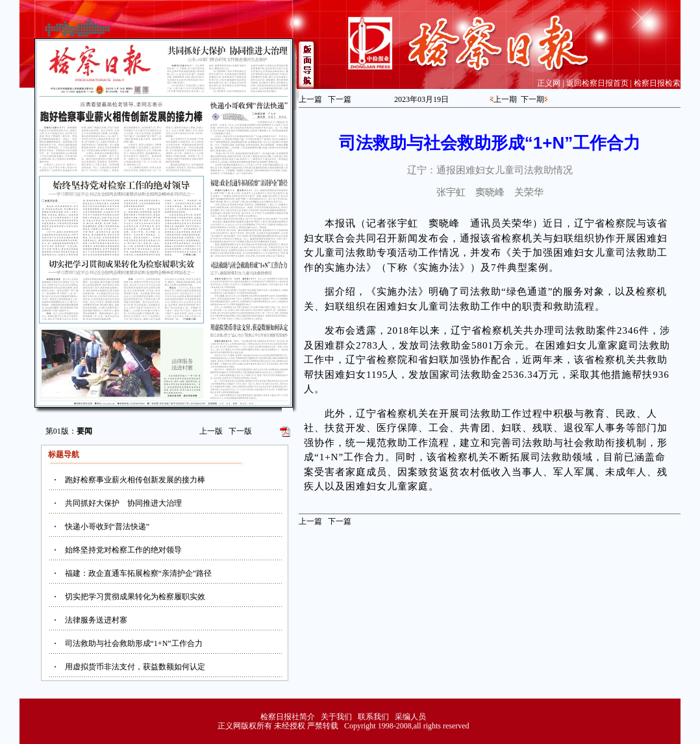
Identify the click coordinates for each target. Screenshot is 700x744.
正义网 (549, 83)
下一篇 (340, 99)
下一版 (240, 431)
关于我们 (336, 717)
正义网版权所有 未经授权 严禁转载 (278, 726)
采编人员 (410, 717)
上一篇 (310, 99)
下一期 (532, 99)
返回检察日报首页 (597, 83)
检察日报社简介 (288, 717)
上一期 (505, 99)
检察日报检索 (657, 83)
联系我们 (373, 717)
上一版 (211, 431)
